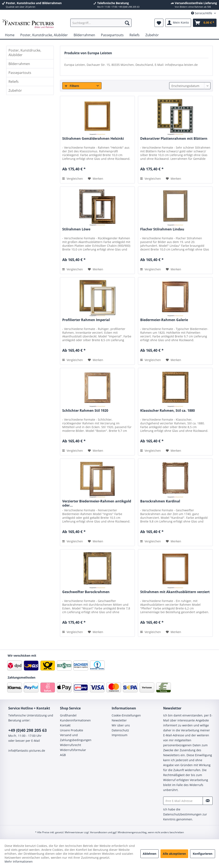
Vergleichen (73, 179)
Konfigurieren (203, 854)
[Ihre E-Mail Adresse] (183, 801)
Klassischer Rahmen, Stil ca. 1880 (168, 411)
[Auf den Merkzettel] (96, 179)
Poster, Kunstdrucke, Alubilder (25, 53)
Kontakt (65, 725)
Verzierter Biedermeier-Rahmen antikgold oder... (97, 503)
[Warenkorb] (205, 23)
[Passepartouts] (112, 35)
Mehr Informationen (19, 861)
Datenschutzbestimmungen (182, 814)
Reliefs (14, 82)
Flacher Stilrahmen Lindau (162, 229)
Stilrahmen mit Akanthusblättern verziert (175, 592)
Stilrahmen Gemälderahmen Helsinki (93, 139)
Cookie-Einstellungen (126, 715)
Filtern (72, 86)
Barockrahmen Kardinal (160, 501)
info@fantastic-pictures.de (27, 751)
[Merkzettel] (159, 23)
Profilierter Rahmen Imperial (86, 320)
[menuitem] (101, 23)
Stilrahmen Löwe (76, 229)
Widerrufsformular (73, 750)
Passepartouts (20, 73)
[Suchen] (127, 23)
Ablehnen (150, 854)
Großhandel (68, 715)
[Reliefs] (135, 35)
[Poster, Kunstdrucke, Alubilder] (44, 35)
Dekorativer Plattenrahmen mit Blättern (174, 139)
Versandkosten (99, 832)
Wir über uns (121, 725)
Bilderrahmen (19, 64)
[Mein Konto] (178, 23)
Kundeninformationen (75, 720)
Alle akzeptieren (174, 854)
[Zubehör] (152, 35)
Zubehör (15, 90)
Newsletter (119, 720)
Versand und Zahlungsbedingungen (76, 737)
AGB (63, 755)
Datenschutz (120, 730)
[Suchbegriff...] (101, 23)
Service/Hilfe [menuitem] (202, 13)
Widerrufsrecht (71, 745)
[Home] (10, 35)
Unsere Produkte (72, 730)
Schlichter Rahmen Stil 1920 (85, 411)
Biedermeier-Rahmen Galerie (164, 320)
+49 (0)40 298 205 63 (28, 730)
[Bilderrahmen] (84, 35)
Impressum (120, 735)
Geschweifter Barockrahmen (86, 592)
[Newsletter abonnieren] (208, 801)
